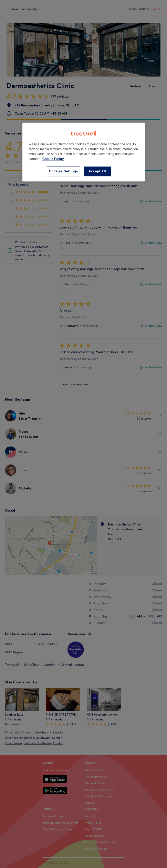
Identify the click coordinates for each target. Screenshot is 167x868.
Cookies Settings (64, 171)
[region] (84, 152)
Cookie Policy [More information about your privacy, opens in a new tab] (53, 159)
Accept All (97, 171)
